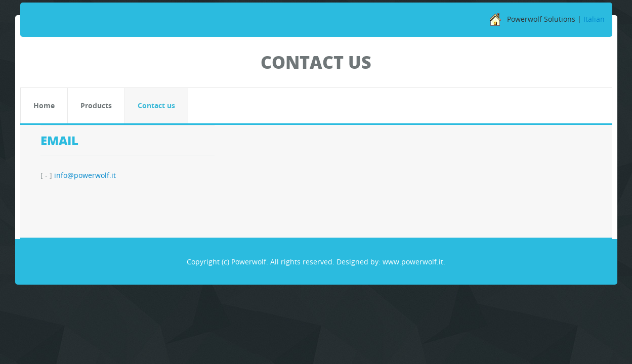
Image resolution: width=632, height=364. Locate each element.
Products (96, 105)
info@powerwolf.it (85, 175)
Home (44, 105)
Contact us (156, 105)
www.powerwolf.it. (414, 262)
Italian (594, 19)
